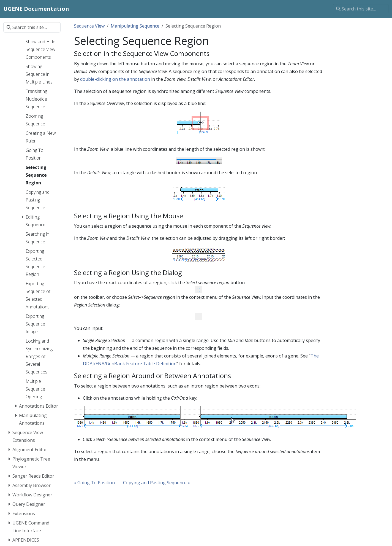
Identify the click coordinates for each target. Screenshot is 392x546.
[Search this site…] (361, 9)
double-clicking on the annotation (115, 79)
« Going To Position (94, 483)
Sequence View (89, 26)
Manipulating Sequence (135, 26)
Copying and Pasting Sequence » (156, 483)
